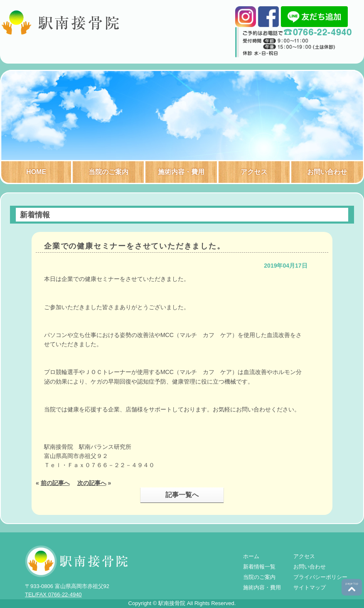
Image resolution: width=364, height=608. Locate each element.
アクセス (254, 172)
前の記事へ (55, 483)
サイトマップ (310, 587)
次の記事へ (92, 483)
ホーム (251, 556)
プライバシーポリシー (320, 577)
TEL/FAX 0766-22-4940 (53, 594)
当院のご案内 (108, 172)
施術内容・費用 (181, 172)
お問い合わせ (327, 172)
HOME (36, 172)
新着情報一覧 (259, 567)
